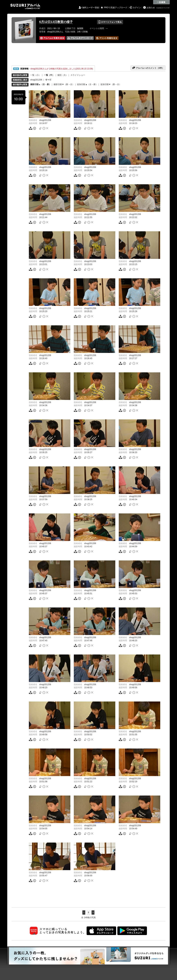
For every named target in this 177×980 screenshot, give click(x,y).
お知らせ (151, 8)
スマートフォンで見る (110, 22)
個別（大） (63, 75)
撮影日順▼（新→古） (64, 84)
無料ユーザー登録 (91, 8)
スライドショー (78, 75)
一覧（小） (35, 75)
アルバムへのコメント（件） (148, 68)
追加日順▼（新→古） (111, 84)
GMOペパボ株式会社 (163, 8)
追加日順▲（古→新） (87, 84)
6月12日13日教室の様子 (56, 22)
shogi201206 (36, 80)
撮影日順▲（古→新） (41, 84)
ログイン (137, 8)
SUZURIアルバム (25, 6)
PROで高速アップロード (116, 8)
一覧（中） (49, 75)
